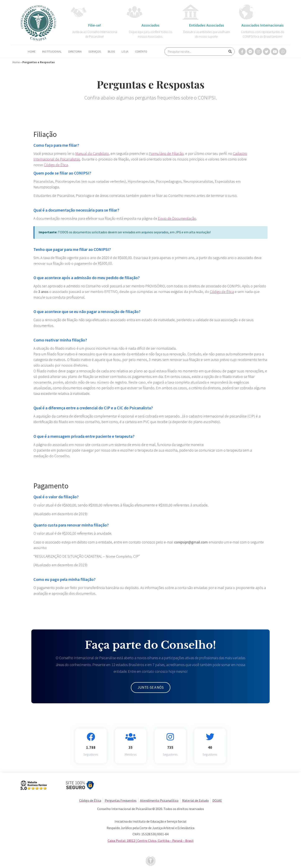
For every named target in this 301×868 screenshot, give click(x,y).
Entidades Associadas (207, 25)
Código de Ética (222, 292)
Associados (150, 25)
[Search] (230, 51)
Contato (141, 51)
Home (32, 51)
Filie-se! (95, 25)
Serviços (95, 51)
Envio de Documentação (177, 218)
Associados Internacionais (263, 25)
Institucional (52, 51)
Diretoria (75, 51)
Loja (125, 51)
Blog (112, 51)
